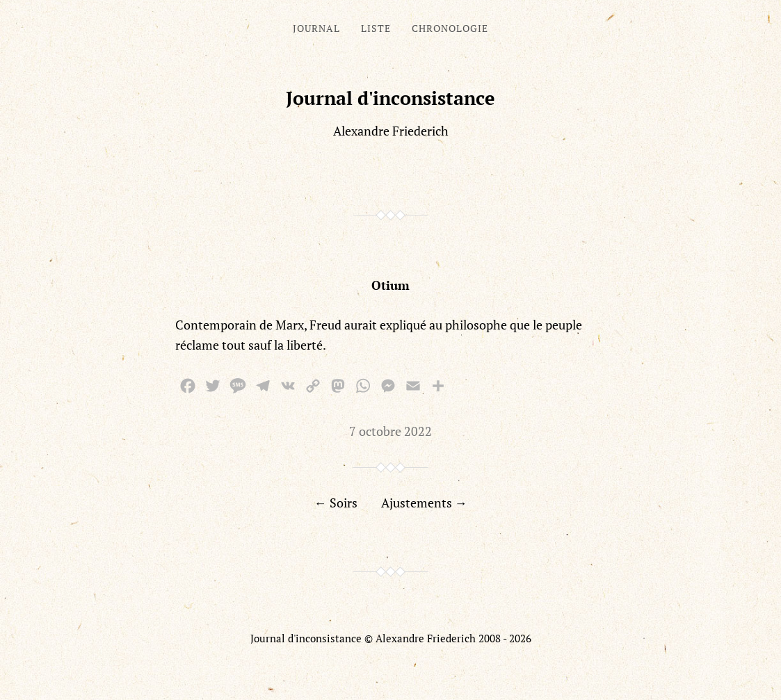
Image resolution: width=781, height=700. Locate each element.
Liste (376, 28)
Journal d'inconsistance (390, 98)
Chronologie (450, 28)
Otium (390, 285)
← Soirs (336, 503)
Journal (316, 28)
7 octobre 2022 (390, 431)
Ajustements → (424, 503)
